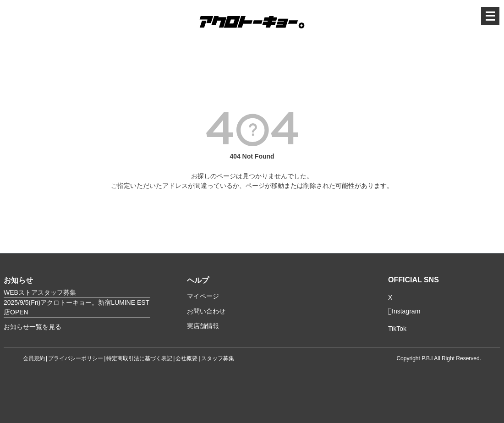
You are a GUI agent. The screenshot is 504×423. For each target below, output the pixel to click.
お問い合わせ (206, 311)
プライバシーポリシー (76, 358)
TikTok (397, 329)
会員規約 (34, 358)
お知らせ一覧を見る (33, 327)
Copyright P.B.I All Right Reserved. (439, 358)
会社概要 (186, 358)
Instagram (404, 312)
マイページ (203, 296)
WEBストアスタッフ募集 (40, 292)
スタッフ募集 (218, 358)
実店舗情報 (203, 326)
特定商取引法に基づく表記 (139, 358)
